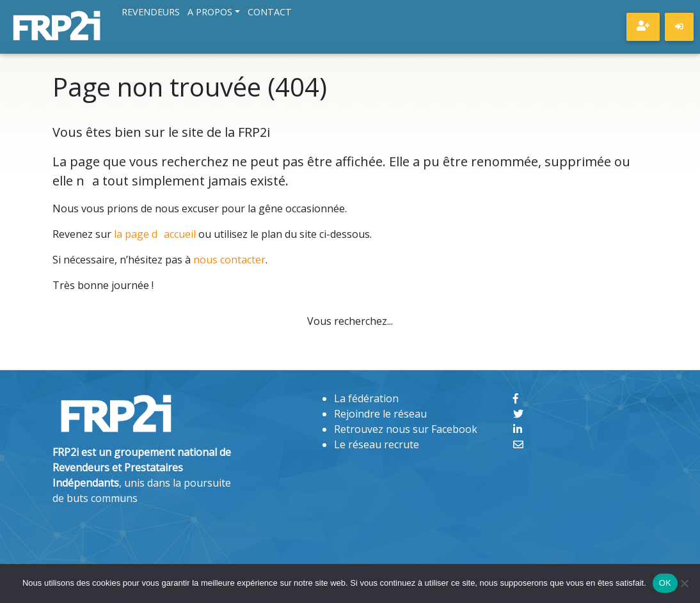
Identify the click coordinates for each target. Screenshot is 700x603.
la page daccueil (155, 234)
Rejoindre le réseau (380, 414)
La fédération (366, 398)
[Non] (684, 583)
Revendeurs (151, 13)
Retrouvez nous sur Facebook (406, 429)
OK (665, 583)
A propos (210, 13)
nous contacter (229, 260)
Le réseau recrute (377, 444)
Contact (270, 13)
